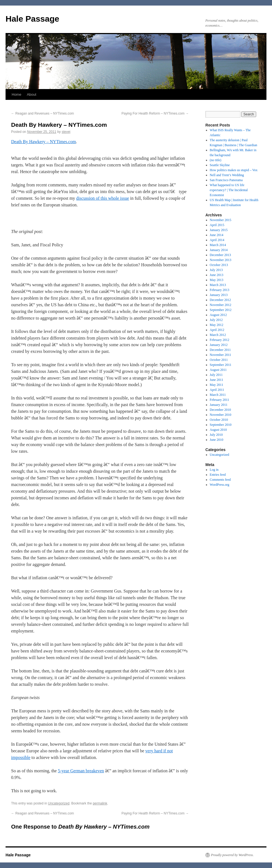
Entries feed (218, 475)
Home (17, 94)
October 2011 (219, 360)
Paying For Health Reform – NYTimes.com (155, 113)
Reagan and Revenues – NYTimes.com (42, 113)
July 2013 (216, 270)
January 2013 (219, 295)
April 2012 (217, 330)
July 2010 (216, 435)
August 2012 (218, 315)
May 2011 (217, 385)
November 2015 (221, 220)
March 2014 (218, 245)
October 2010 (219, 420)
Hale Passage (32, 19)
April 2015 (217, 225)
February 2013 (220, 290)
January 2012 (219, 345)
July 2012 (216, 320)
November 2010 (221, 415)
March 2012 (218, 335)
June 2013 (217, 275)
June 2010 (217, 440)
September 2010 (221, 425)
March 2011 (218, 395)
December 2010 (220, 410)
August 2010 (218, 430)
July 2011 (216, 375)
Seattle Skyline (220, 165)
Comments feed (220, 480)
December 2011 (220, 350)
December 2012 (220, 300)
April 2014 (217, 240)
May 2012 (217, 325)
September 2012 (221, 310)
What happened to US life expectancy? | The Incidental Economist (229, 190)
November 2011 (221, 355)
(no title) (216, 160)
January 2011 (219, 405)
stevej (66, 132)
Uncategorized (59, 803)
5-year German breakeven (81, 771)
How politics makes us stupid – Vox (234, 170)
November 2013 (221, 260)
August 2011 (218, 370)
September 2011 (221, 365)
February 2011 (220, 400)
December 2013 (220, 255)
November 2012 (221, 305)
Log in (214, 470)
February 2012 (220, 340)
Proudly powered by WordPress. (232, 855)
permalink (100, 803)
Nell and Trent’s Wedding (227, 175)
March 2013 (218, 285)
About (32, 94)
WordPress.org (220, 485)
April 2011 (217, 390)
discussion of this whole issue (103, 198)
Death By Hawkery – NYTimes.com (44, 142)
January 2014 (219, 250)
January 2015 (219, 230)
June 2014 (217, 235)
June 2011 (217, 380)
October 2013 (219, 265)
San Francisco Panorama (226, 180)
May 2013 (217, 280)
